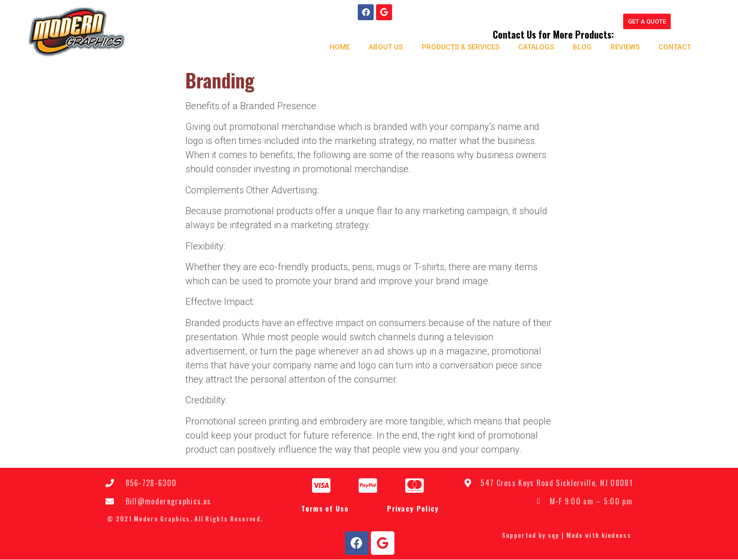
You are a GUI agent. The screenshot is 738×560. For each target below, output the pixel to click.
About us (385, 47)
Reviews (625, 47)
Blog (582, 47)
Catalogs (536, 47)
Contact (674, 47)
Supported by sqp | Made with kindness (566, 536)
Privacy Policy (413, 509)
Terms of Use (325, 509)
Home (339, 47)
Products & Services (460, 47)
